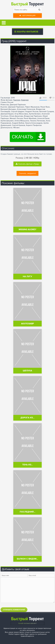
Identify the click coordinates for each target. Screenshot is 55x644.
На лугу (27, 277)
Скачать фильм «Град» (27, 164)
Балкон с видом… (27, 559)
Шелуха (27, 371)
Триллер (17, 100)
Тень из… (27, 465)
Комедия (25, 100)
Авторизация (27, 16)
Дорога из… (27, 418)
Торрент (27, 4)
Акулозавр (27, 324)
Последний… (27, 512)
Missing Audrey (27, 230)
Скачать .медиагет (27, 173)
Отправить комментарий (14, 610)
